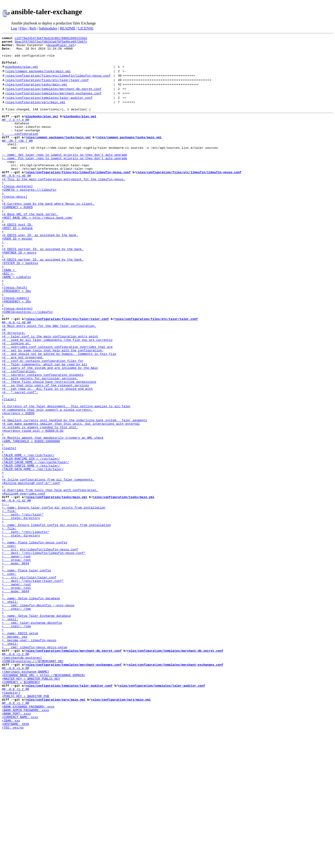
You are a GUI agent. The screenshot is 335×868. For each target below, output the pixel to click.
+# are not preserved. (23, 419)
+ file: (9, 603)
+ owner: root (16, 658)
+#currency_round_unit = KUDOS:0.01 (33, 507)
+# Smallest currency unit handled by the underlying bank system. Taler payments (74, 494)
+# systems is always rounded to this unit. (40, 502)
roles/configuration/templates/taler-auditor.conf (49, 109)
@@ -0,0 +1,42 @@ (16, 590)
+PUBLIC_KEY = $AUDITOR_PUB (25, 825)
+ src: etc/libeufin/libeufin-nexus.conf (40, 649)
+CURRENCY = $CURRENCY (21, 808)
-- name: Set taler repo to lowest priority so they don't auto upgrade (64, 176)
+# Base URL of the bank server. (30, 247)
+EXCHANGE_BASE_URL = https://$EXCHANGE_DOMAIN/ (44, 800)
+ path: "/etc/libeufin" (25, 628)
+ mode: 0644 (15, 666)
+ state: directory (21, 611)
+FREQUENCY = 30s (16, 339)
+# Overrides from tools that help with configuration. (50, 578)
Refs (33, 28)
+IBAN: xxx (11, 854)
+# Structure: (14, 389)
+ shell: (10, 712)
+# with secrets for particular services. (40, 444)
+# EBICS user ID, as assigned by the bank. (40, 272)
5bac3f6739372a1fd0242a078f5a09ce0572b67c (51, 43)
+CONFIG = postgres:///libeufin (29, 217)
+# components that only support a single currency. (47, 481)
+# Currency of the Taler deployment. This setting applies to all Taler (66, 477)
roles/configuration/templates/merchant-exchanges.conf (53, 104)
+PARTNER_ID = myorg (19, 293)
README (68, 28)
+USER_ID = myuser (17, 276)
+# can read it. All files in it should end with (47, 456)
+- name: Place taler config (26, 674)
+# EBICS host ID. (17, 259)
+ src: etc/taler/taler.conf (29, 683)
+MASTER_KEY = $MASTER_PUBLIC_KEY (31, 804)
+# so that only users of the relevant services (45, 452)
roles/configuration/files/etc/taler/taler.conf (47, 88)
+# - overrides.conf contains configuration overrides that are (57, 406)
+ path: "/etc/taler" (23, 607)
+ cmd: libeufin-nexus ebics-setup (35, 766)
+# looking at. (16, 402)
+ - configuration (20, 150)
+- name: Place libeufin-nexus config (35, 641)
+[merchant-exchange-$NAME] (25, 796)
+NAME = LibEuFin (16, 322)
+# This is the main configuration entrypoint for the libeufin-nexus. (64, 205)
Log (14, 28)
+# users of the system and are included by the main (50, 431)
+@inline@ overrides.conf (24, 582)
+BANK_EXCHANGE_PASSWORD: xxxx (28, 838)
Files (23, 28)
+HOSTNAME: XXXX (15, 859)
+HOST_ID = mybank (17, 264)
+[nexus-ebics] (15, 226)
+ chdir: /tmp (16, 720)
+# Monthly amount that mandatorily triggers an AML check (53, 515)
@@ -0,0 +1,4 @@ (15, 792)
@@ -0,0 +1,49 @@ (16, 377)
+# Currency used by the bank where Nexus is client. (48, 234)
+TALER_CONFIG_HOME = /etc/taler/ (31, 549)
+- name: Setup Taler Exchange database (36, 729)
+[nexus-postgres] (17, 213)
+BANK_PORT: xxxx (16, 846)
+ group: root (16, 662)
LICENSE (86, 28)
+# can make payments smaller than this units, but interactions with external (71, 498)
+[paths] (9, 528)
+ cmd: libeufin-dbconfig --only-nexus (38, 716)
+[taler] (9, 469)
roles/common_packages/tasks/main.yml (38, 78)
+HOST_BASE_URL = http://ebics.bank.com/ (37, 251)
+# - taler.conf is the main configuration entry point (50, 393)
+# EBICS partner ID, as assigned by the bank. (43, 289)
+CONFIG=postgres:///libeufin (27, 364)
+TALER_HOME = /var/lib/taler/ (28, 536)
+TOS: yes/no (13, 863)
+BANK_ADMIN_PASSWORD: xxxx (25, 842)
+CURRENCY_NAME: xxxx (20, 850)
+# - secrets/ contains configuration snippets (43, 440)
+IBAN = (9, 314)
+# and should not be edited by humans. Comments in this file (59, 414)
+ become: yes (15, 754)
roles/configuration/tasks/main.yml (36, 93)
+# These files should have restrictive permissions (49, 448)
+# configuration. (19, 435)
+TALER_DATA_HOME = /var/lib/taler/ (33, 553)
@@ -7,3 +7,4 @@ (15, 134)
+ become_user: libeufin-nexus (29, 758)
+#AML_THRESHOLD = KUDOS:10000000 (31, 519)
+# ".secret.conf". (20, 461)
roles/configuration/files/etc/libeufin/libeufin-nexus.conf (58, 83)
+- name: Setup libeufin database (31, 708)
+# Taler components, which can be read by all (45, 427)
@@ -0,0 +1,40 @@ (16, 201)
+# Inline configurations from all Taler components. (48, 565)
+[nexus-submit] (15, 347)
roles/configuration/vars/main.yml (35, 114)
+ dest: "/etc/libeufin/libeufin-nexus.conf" (44, 653)
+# (4, 385)
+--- (5, 595)
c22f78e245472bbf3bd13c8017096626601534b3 (51, 39)
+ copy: (9, 645)
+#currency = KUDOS (18, 486)
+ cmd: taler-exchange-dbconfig (32, 737)
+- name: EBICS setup (20, 750)
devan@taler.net (61, 47)
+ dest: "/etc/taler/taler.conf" (33, 687)
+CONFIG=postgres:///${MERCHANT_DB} (33, 783)
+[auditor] (11, 821)
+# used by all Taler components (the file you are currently (57, 398)
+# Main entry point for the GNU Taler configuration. (49, 381)
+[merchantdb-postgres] (22, 779)
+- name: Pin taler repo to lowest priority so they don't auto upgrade (64, 180)
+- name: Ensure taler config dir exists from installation (54, 599)
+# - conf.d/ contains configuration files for (43, 423)
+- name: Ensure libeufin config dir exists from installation (56, 620)
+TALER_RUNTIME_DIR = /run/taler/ (31, 540)
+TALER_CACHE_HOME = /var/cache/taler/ (35, 544)
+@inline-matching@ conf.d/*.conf (31, 570)
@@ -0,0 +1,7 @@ (15, 834)
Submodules (48, 28)
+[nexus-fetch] (15, 335)
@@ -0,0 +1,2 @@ (15, 775)
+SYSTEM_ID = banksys (20, 305)
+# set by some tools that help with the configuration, (53, 410)
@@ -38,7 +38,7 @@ (17, 159)
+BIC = (8, 318)
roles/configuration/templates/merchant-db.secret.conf (53, 98)
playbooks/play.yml (22, 73)
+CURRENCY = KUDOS (17, 238)
